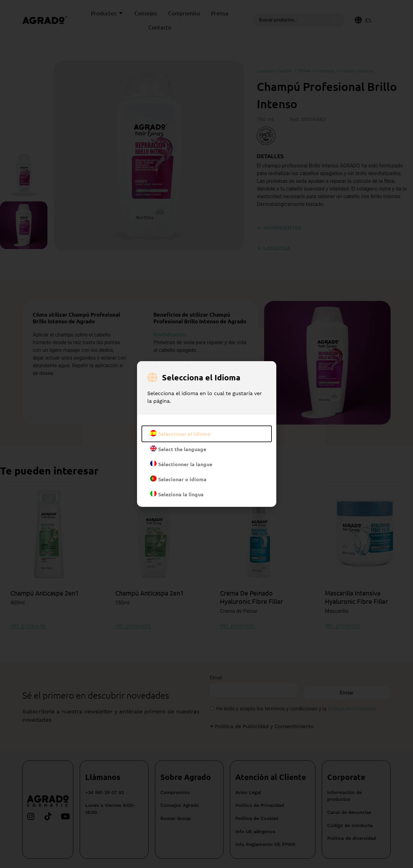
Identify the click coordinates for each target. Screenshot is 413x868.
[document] (206, 434)
